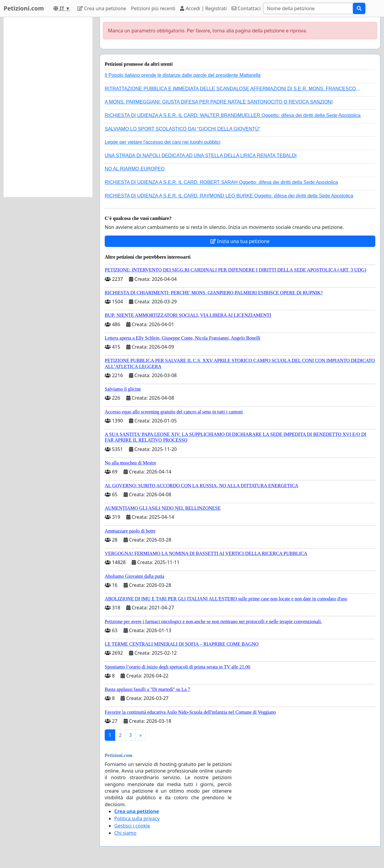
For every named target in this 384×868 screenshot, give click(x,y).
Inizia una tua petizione (240, 241)
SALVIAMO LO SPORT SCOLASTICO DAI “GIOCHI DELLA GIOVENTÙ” (182, 129)
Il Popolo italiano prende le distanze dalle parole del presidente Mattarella (183, 75)
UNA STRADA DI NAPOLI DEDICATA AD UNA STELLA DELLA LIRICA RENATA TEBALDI (201, 156)
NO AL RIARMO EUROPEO (135, 169)
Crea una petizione (102, 8)
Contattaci (246, 8)
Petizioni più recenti (153, 8)
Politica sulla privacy (137, 818)
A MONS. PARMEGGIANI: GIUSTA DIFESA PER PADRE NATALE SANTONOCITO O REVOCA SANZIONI (219, 102)
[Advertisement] (48, 107)
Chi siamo (125, 833)
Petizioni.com (24, 8)
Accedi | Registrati (203, 8)
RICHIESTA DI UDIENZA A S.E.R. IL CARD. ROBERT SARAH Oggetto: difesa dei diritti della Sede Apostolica (221, 182)
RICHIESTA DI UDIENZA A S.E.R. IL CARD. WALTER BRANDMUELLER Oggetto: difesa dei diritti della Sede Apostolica (233, 115)
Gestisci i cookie (132, 826)
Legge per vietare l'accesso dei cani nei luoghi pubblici (163, 142)
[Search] (308, 8)
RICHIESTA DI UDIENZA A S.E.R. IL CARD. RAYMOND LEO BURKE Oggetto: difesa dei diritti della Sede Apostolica (229, 196)
